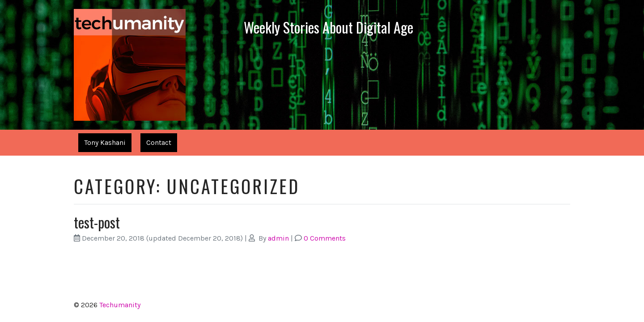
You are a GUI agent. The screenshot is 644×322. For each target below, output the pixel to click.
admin (278, 238)
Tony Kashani (105, 142)
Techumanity (120, 305)
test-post (97, 222)
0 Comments (325, 238)
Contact (159, 142)
